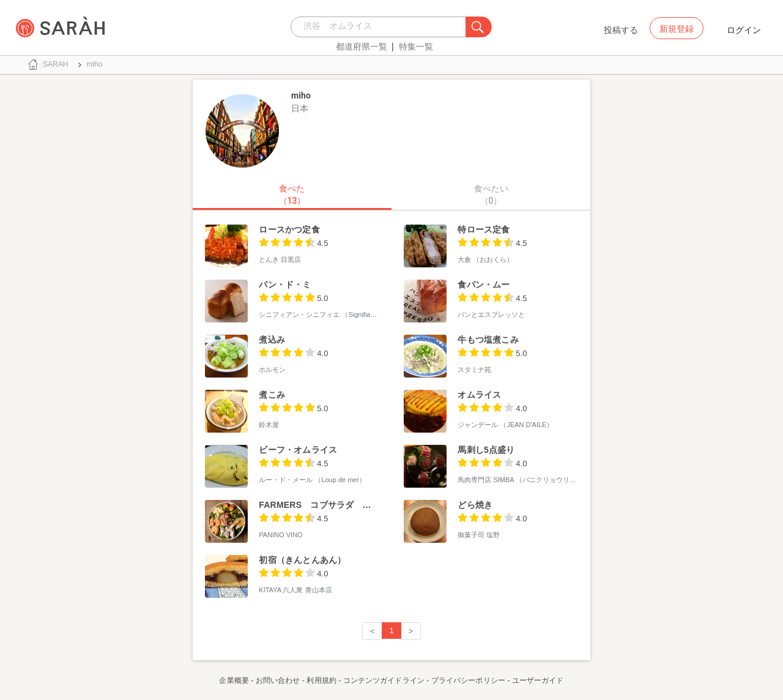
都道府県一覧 (362, 47)
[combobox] (381, 27)
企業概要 (234, 680)
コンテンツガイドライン (384, 680)
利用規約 (321, 680)
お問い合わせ (278, 680)
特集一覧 (416, 47)
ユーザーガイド (538, 680)
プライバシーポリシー (468, 680)
